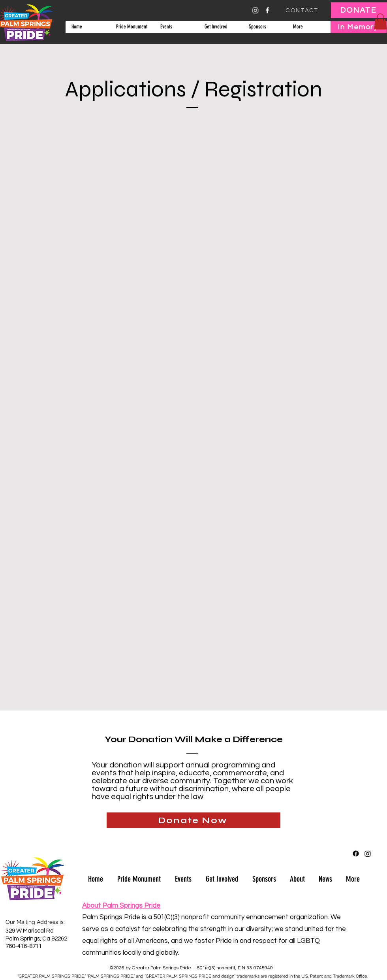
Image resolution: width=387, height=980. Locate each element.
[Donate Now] (193, 820)
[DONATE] (359, 10)
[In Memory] (359, 27)
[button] (176, 27)
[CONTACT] (303, 10)
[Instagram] (255, 10)
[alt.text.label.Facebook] (267, 10)
